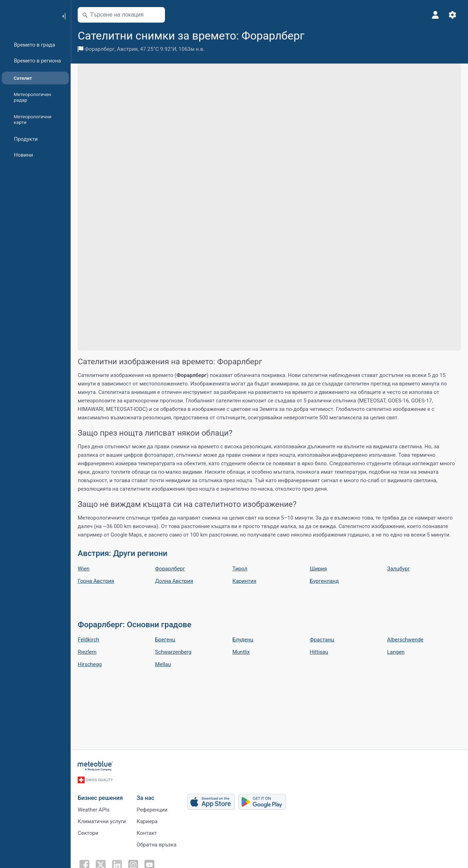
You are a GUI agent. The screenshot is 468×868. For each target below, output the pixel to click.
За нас (146, 798)
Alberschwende (405, 640)
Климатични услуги (102, 821)
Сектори (88, 833)
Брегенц (165, 640)
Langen (396, 652)
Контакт (147, 833)
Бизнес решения (100, 798)
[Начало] (28, 16)
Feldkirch (88, 640)
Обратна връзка (157, 845)
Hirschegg (90, 664)
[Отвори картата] (156, 15)
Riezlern (87, 652)
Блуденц (243, 640)
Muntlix (241, 652)
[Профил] (436, 15)
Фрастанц (322, 640)
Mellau (163, 664)
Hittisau (319, 652)
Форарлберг (100, 49)
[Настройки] (452, 15)
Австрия (127, 49)
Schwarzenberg (173, 652)
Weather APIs (94, 810)
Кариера (147, 821)
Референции (152, 810)
